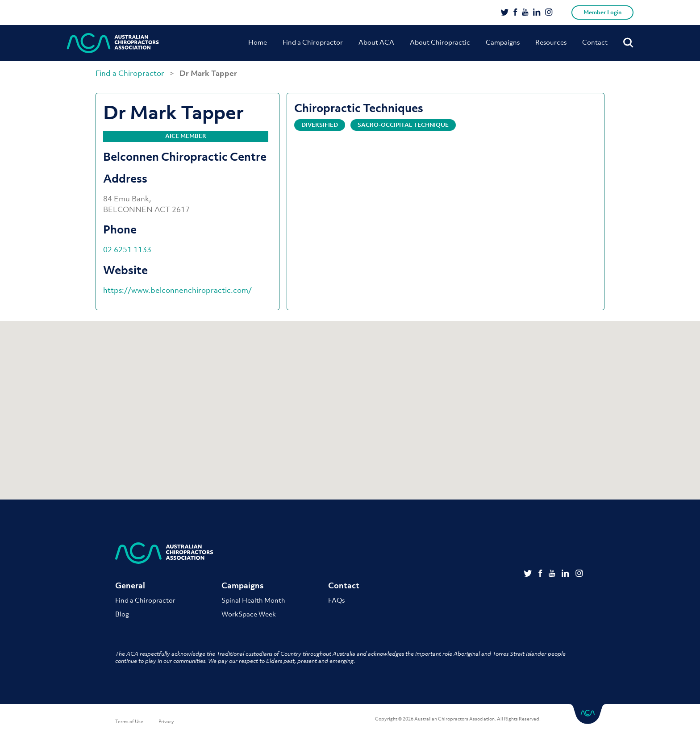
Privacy (166, 721)
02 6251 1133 (127, 250)
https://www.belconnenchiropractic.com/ (177, 290)
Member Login (602, 12)
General (130, 585)
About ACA (376, 42)
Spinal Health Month (253, 600)
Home (258, 42)
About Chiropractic (440, 42)
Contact (595, 42)
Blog (122, 614)
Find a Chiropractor (313, 42)
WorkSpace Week (249, 614)
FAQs (336, 600)
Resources (551, 42)
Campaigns (503, 42)
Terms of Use (129, 721)
